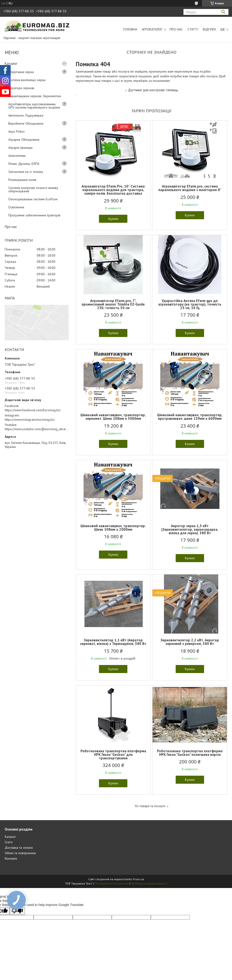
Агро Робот (16, 131)
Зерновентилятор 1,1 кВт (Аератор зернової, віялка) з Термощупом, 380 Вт (113, 642)
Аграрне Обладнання (24, 140)
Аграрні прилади (20, 148)
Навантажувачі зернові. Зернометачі (35, 96)
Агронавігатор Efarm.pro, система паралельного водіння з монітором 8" (190, 188)
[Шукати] (223, 12)
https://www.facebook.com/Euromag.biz (33, 410)
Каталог (11, 63)
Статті (193, 29)
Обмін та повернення (20, 853)
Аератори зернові (21, 88)
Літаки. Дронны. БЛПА (24, 164)
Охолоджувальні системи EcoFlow (33, 199)
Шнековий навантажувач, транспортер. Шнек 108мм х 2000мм (113, 528)
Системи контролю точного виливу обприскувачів (33, 189)
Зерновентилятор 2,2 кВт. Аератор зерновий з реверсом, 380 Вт (190, 642)
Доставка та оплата (19, 848)
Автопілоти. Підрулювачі (26, 115)
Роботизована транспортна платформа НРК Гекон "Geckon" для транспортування (113, 755)
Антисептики (17, 156)
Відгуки (209, 29)
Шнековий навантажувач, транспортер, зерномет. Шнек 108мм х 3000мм (113, 417)
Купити (113, 219)
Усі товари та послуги (150, 806)
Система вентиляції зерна (27, 80)
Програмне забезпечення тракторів (34, 215)
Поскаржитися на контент (112, 883)
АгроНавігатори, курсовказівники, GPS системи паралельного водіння (34, 106)
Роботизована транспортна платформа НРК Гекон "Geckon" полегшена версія (190, 753)
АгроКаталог (152, 29)
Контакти (11, 858)
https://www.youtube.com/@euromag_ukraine (37, 429)
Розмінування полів (22, 180)
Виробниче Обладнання (26, 123)
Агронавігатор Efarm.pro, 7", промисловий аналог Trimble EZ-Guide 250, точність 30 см (113, 304)
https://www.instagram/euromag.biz (30, 420)
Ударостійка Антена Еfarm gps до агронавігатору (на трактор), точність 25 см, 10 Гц (190, 304)
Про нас (176, 29)
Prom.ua (138, 879)
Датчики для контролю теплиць (153, 90)
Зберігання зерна (21, 72)
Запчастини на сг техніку (26, 172)
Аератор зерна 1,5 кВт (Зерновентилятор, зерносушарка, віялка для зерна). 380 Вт (190, 529)
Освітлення (16, 207)
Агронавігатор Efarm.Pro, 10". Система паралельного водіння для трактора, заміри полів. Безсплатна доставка (113, 190)
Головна (130, 29)
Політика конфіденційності (149, 883)
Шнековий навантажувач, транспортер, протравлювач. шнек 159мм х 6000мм (190, 417)
